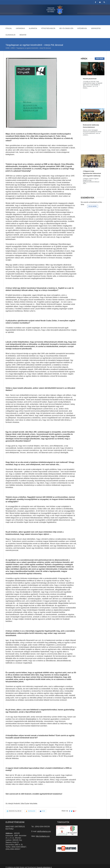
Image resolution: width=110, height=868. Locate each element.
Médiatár (23, 35)
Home (8, 48)
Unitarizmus (20, 28)
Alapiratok (33, 28)
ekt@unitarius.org (44, 831)
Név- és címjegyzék (66, 28)
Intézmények (82, 28)
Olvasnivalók (10, 35)
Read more (93, 206)
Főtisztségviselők (48, 28)
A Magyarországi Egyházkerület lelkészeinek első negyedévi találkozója (92, 173)
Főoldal (9, 28)
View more (100, 59)
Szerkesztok (32, 811)
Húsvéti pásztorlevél (90, 79)
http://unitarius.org (43, 836)
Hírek (13, 48)
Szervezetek (96, 28)
